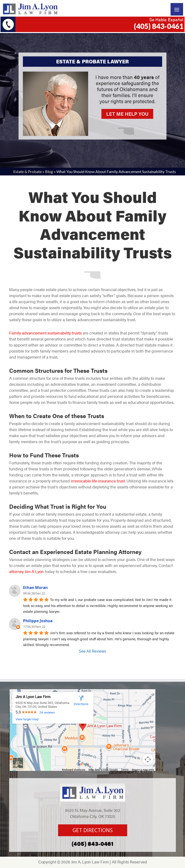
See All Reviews (93, 651)
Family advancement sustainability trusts (45, 333)
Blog (49, 171)
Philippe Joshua (38, 621)
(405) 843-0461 (159, 26)
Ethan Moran (35, 588)
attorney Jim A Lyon (26, 571)
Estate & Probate (27, 171)
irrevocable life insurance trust (98, 481)
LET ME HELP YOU (127, 114)
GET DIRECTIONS (93, 830)
